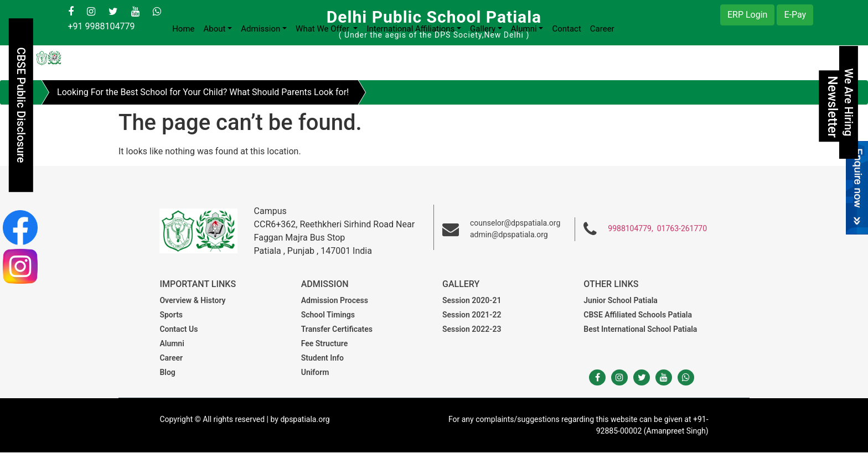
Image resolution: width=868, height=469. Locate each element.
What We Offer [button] (323, 29)
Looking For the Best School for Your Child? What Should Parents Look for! (203, 92)
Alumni (172, 343)
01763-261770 (682, 228)
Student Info (322, 358)
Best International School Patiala (640, 329)
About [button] (215, 29)
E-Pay (795, 15)
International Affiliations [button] (410, 29)
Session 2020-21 (472, 300)
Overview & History (192, 300)
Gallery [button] (483, 29)
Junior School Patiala (621, 300)
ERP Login (747, 15)
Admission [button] (260, 29)
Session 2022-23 (472, 329)
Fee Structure (324, 343)
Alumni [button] (524, 29)
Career (602, 29)
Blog (167, 372)
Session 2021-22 (472, 315)
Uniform (315, 372)
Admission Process (335, 300)
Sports (171, 315)
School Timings (328, 315)
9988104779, (630, 228)
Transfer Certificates (337, 329)
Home (183, 29)
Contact (566, 29)
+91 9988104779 (101, 26)
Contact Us (179, 329)
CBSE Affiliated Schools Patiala (638, 315)
